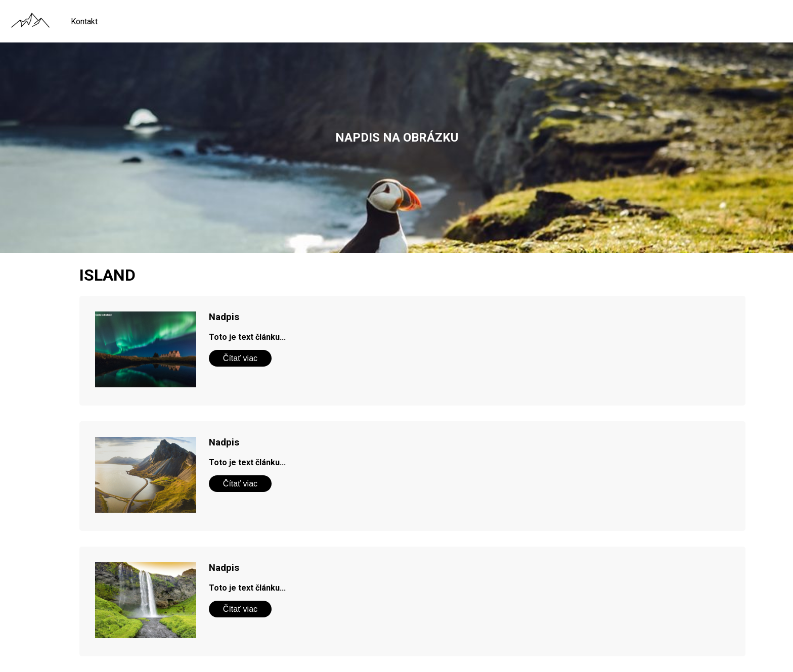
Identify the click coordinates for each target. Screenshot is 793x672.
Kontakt (84, 21)
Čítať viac (240, 358)
